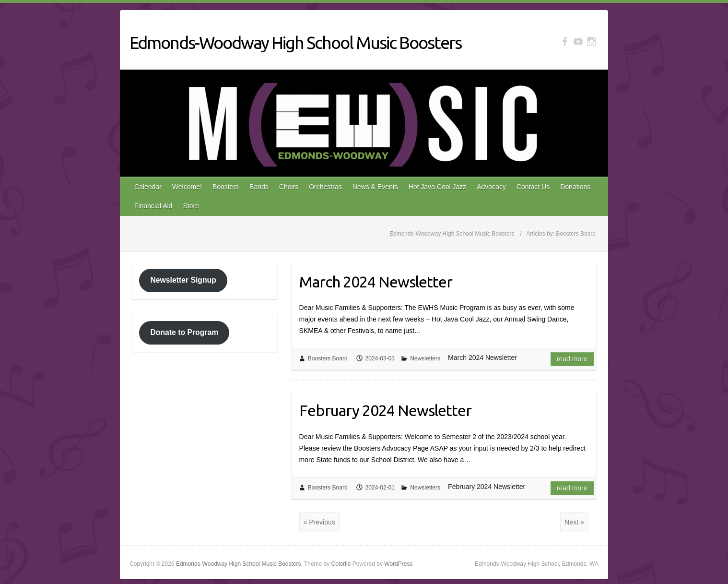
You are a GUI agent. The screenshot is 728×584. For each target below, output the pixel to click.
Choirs (289, 187)
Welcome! (187, 187)
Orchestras (325, 187)
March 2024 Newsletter (376, 282)
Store (191, 206)
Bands (259, 187)
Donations (575, 187)
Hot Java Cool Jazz (438, 187)
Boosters (226, 187)
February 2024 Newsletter (385, 410)
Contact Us (533, 187)
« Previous (319, 522)
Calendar (148, 187)
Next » (574, 522)
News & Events (375, 187)
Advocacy (491, 187)
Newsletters (425, 358)
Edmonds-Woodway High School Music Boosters (295, 42)
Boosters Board (328, 358)
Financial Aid (153, 206)
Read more (572, 359)
